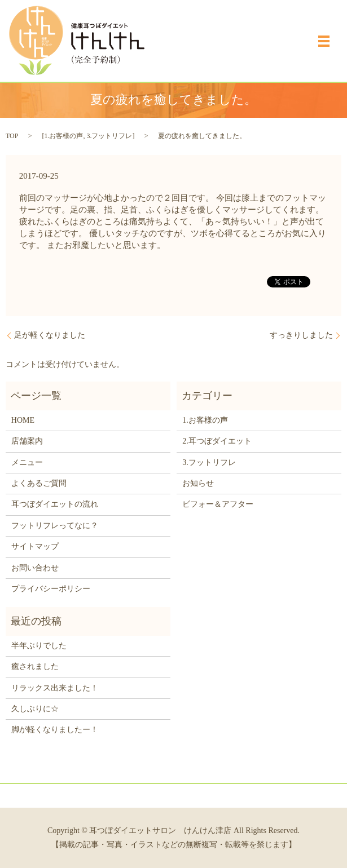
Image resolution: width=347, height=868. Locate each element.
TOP (12, 136)
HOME (23, 420)
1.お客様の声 (63, 136)
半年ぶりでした (39, 646)
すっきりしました (301, 335)
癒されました (35, 666)
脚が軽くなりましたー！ (55, 730)
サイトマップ (35, 546)
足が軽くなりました (50, 335)
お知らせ (198, 483)
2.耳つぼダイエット (217, 441)
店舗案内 (27, 441)
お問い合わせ (35, 568)
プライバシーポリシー (51, 589)
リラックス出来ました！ (55, 688)
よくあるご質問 (39, 483)
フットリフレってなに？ (55, 526)
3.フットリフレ (109, 136)
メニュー (27, 462)
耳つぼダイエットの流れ (55, 504)
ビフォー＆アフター (218, 504)
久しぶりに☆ (35, 709)
